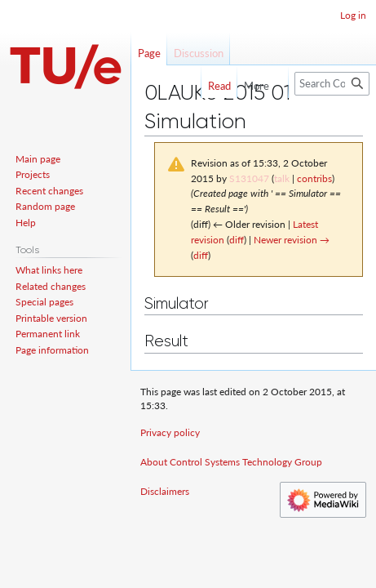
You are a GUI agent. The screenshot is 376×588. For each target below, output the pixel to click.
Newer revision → (292, 240)
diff (237, 240)
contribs (314, 178)
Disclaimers (165, 491)
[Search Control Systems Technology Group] (332, 84)
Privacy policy (170, 432)
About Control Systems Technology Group (231, 462)
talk (282, 178)
